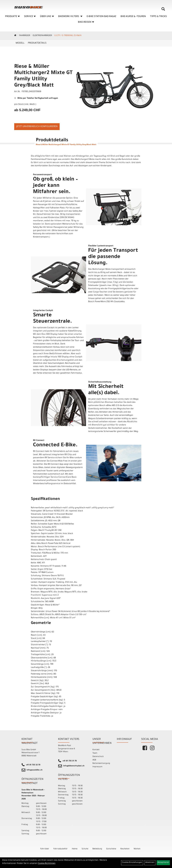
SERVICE (30, 17)
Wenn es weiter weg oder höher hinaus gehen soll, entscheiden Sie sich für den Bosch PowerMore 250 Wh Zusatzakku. (112, 299)
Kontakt (96, 750)
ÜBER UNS (47, 17)
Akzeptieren (163, 863)
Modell (20, 43)
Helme (75, 849)
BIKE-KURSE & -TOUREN (133, 17)
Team (95, 753)
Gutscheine (111, 849)
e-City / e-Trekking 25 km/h (68, 36)
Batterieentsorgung (101, 763)
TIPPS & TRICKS (158, 17)
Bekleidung (97, 849)
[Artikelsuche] (163, 10)
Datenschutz (98, 757)
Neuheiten (125, 849)
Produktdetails (37, 43)
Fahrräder (25, 36)
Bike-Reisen (86, 22)
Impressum (97, 767)
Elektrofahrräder (42, 36)
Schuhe (85, 849)
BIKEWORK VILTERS (70, 17)
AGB (94, 760)
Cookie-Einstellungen (132, 863)
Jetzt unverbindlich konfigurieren (37, 127)
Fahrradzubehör (60, 849)
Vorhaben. (99, 295)
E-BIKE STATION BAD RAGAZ (101, 17)
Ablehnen (150, 863)
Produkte (12, 17)
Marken (137, 849)
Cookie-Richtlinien (47, 864)
